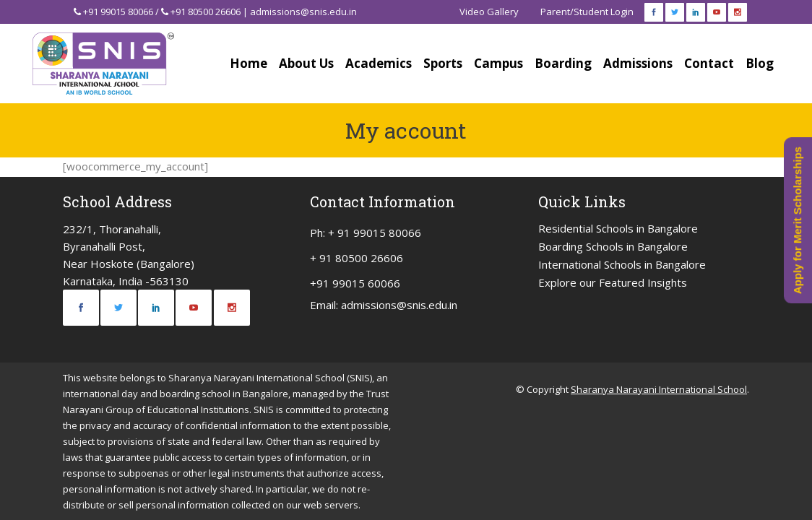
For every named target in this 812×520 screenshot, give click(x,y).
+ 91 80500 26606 (357, 258)
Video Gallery (489, 12)
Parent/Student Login (587, 12)
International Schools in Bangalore (622, 264)
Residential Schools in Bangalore (618, 228)
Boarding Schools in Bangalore (613, 246)
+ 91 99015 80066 (375, 233)
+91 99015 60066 (355, 283)
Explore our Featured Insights (613, 282)
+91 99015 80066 (118, 12)
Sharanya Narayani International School (659, 389)
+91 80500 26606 (206, 12)
